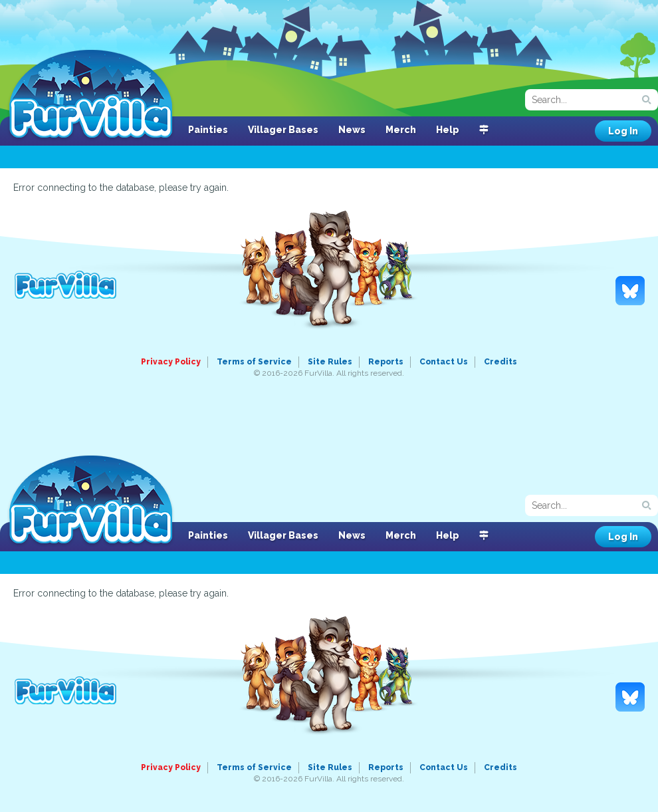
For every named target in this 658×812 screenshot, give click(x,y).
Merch (401, 130)
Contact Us (444, 362)
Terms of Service (254, 362)
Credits (500, 362)
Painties (208, 130)
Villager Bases (283, 130)
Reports (386, 362)
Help (448, 130)
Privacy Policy (171, 362)
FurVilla (91, 95)
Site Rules (330, 362)
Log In (623, 131)
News (352, 130)
